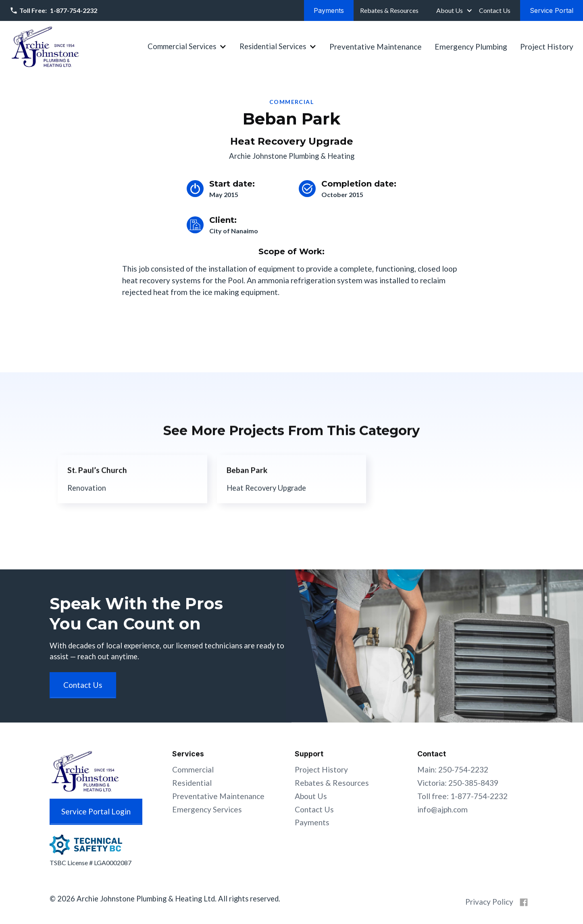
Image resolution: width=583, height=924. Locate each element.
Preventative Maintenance (376, 47)
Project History (547, 47)
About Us (450, 10)
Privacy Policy (489, 902)
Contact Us (314, 809)
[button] (454, 10)
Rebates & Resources (332, 783)
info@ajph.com (442, 809)
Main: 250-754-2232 (453, 769)
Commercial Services (182, 46)
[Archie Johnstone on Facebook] (524, 902)
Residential (192, 783)
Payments (312, 822)
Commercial (193, 769)
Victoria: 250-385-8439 (458, 783)
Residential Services (273, 46)
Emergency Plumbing (471, 47)
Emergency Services (207, 809)
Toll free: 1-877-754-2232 (462, 796)
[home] (45, 47)
